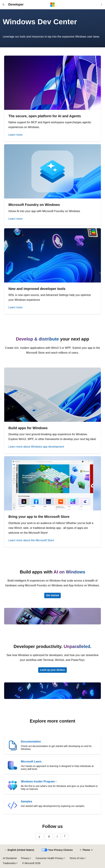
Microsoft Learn (31, 762)
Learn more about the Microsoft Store (31, 540)
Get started (52, 595)
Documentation (31, 742)
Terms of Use (77, 858)
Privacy (25, 858)
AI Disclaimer (10, 858)
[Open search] (102, 5)
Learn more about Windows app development (36, 447)
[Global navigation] (3, 5)
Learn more (15, 135)
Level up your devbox (52, 670)
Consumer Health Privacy (49, 858)
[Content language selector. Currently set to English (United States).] (19, 850)
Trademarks (9, 863)
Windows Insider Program (38, 781)
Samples (27, 801)
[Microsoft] (52, 5)
